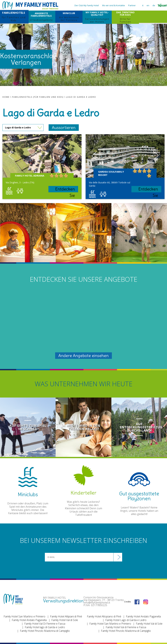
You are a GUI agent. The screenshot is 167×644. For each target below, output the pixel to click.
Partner (132, 5)
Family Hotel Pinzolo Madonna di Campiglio (45, 631)
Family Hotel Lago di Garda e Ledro (126, 620)
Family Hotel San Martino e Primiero (24, 616)
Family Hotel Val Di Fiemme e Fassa (45, 624)
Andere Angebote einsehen (83, 356)
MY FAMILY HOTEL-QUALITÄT (97, 17)
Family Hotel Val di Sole (65, 620)
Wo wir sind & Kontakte (114, 5)
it (143, 5)
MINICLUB (69, 16)
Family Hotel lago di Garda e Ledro (45, 627)
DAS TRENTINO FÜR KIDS (125, 17)
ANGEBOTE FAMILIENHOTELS (41, 16)
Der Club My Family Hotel (87, 5)
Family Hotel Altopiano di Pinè (104, 616)
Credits (127, 602)
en (148, 5)
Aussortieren (64, 128)
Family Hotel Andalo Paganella (29, 620)
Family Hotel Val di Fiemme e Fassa (126, 627)
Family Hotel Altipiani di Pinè (66, 616)
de (154, 5)
